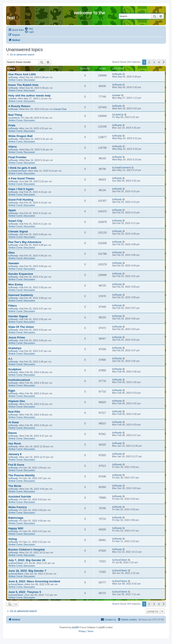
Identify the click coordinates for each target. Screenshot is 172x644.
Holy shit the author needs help (29, 96)
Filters (13, 306)
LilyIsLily (15, 118)
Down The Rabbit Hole (23, 85)
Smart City (15, 221)
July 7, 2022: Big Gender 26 (27, 560)
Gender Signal (18, 316)
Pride (12, 125)
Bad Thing (15, 115)
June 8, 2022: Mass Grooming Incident (34, 581)
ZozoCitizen (17, 563)
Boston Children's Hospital (26, 550)
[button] (164, 62)
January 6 (15, 454)
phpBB (75, 627)
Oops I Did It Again (21, 189)
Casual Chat (60, 109)
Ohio (11, 253)
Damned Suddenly (21, 295)
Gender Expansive (21, 274)
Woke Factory (18, 507)
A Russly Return (19, 106)
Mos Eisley (16, 284)
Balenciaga (16, 518)
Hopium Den (17, 401)
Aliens (13, 147)
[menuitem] (29, 29)
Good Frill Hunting (21, 200)
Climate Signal (18, 231)
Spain (12, 210)
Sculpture (15, 369)
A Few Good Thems (21, 178)
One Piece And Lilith (22, 74)
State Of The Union (21, 327)
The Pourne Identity (21, 475)
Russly (14, 77)
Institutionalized (19, 380)
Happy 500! (16, 528)
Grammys (15, 348)
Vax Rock (15, 444)
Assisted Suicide (20, 497)
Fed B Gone (16, 465)
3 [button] (154, 62)
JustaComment (19, 171)
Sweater (14, 263)
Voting (13, 539)
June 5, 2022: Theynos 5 (25, 592)
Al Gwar (14, 422)
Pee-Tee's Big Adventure (25, 242)
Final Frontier (17, 157)
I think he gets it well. (23, 168)
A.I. (10, 359)
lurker (14, 98)
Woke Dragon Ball (20, 136)
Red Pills (14, 412)
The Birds (15, 486)
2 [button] (149, 62)
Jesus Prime (17, 337)
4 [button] (159, 62)
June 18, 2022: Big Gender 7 (27, 571)
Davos (13, 433)
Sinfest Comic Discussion (22, 80)
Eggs (12, 390)
